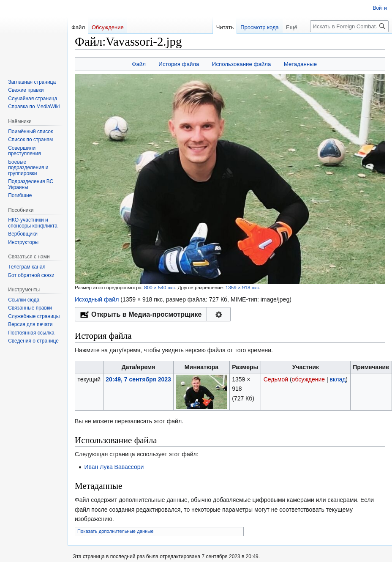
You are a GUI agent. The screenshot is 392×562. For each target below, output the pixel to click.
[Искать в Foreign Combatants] (349, 26)
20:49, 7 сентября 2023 (138, 379)
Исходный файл (97, 299)
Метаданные (300, 64)
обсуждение (308, 379)
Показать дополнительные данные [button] (116, 531)
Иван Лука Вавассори (114, 467)
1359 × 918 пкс (242, 287)
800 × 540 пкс (159, 287)
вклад (338, 379)
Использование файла (242, 64)
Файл (139, 64)
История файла (179, 64)
